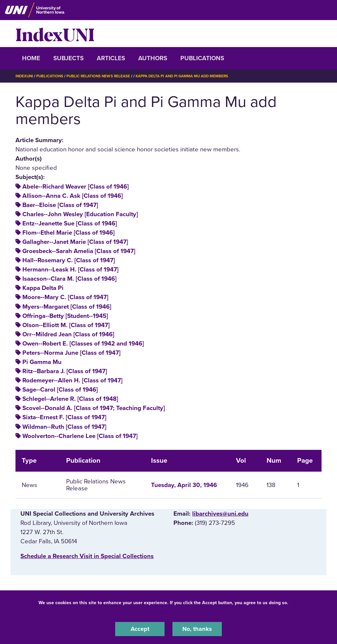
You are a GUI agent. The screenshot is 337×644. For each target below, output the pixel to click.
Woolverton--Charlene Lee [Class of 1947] (80, 436)
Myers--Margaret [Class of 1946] (67, 306)
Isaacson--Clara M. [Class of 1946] (69, 279)
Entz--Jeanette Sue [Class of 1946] (70, 223)
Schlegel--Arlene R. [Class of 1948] (70, 399)
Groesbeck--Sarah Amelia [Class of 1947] (79, 251)
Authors (153, 58)
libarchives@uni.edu (220, 514)
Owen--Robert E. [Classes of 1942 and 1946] (83, 344)
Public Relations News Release (101, 76)
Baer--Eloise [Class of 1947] (60, 205)
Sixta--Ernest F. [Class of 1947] (64, 417)
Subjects (68, 58)
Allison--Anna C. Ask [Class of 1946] (73, 195)
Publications (202, 58)
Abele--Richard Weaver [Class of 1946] (76, 186)
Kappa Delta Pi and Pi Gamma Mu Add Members (187, 76)
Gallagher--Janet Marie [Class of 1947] (75, 242)
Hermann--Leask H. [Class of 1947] (70, 270)
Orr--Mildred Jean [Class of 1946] (68, 334)
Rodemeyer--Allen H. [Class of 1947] (72, 380)
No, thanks (197, 629)
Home (31, 58)
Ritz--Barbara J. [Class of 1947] (65, 371)
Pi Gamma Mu (42, 362)
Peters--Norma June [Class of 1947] (71, 353)
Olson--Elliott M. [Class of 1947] (66, 325)
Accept (140, 629)
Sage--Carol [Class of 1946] (60, 390)
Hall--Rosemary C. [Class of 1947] (69, 260)
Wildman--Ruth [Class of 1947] (64, 426)
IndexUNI (55, 34)
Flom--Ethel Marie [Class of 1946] (68, 233)
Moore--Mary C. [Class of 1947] (65, 297)
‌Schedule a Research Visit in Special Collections (87, 556)
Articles (111, 58)
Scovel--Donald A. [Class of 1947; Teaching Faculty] (94, 408)
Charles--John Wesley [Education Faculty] (80, 214)
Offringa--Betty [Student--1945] (65, 316)
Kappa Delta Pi (43, 288)
